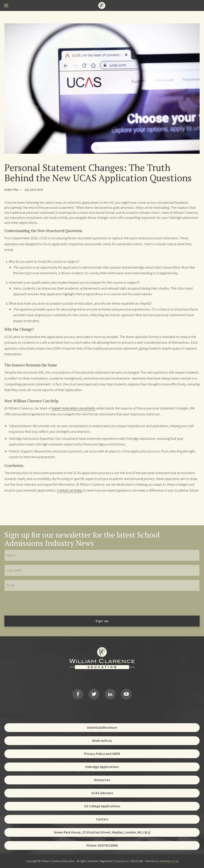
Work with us (102, 741)
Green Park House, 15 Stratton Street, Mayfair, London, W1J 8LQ (102, 832)
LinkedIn (110, 694)
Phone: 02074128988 (102, 845)
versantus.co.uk (169, 861)
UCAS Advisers (102, 793)
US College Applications (102, 806)
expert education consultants (73, 408)
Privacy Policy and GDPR (102, 754)
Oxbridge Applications (102, 767)
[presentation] (38, 603)
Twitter (94, 694)
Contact (102, 819)
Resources (102, 780)
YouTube (126, 694)
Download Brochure (102, 727)
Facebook (78, 694)
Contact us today (70, 490)
